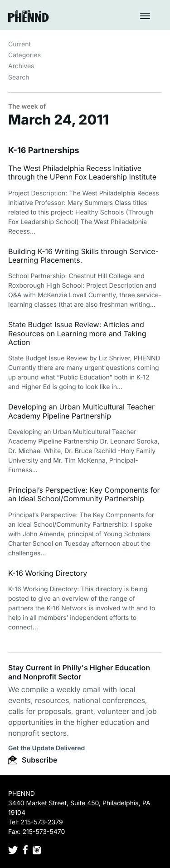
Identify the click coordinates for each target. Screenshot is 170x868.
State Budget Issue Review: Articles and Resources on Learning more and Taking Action (77, 333)
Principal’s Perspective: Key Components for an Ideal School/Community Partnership (84, 494)
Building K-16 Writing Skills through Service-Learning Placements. (83, 256)
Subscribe (33, 760)
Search (19, 77)
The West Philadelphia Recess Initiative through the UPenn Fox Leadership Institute (82, 172)
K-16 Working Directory (48, 573)
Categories (24, 55)
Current (19, 44)
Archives (21, 66)
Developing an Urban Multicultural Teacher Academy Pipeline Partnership (81, 411)
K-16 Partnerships (44, 151)
